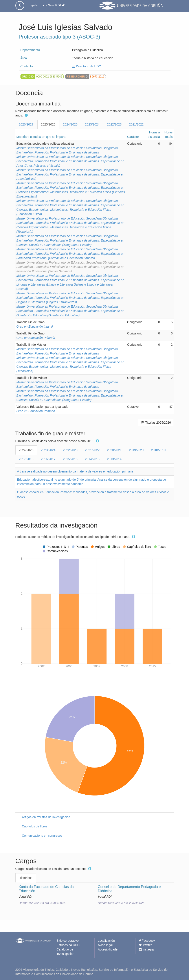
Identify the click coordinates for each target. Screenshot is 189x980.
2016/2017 (48, 459)
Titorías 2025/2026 (156, 423)
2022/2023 (114, 124)
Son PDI (57, 5)
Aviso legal (105, 945)
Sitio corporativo (68, 941)
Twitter (145, 945)
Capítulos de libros (35, 826)
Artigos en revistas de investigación (46, 817)
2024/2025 (70, 124)
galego (38, 5)
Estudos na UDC (68, 945)
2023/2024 (92, 124)
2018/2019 (158, 450)
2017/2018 (26, 459)
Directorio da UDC (86, 66)
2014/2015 (92, 459)
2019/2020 (136, 450)
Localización (106, 941)
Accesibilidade (108, 949)
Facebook (147, 941)
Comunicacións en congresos (42, 836)
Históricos (26, 878)
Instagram (148, 949)
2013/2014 (114, 459)
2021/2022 (136, 124)
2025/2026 (48, 124)
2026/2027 (26, 124)
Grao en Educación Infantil (35, 327)
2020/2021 (114, 450)
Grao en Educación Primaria (36, 338)
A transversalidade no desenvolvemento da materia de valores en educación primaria (75, 471)
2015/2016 (70, 459)
